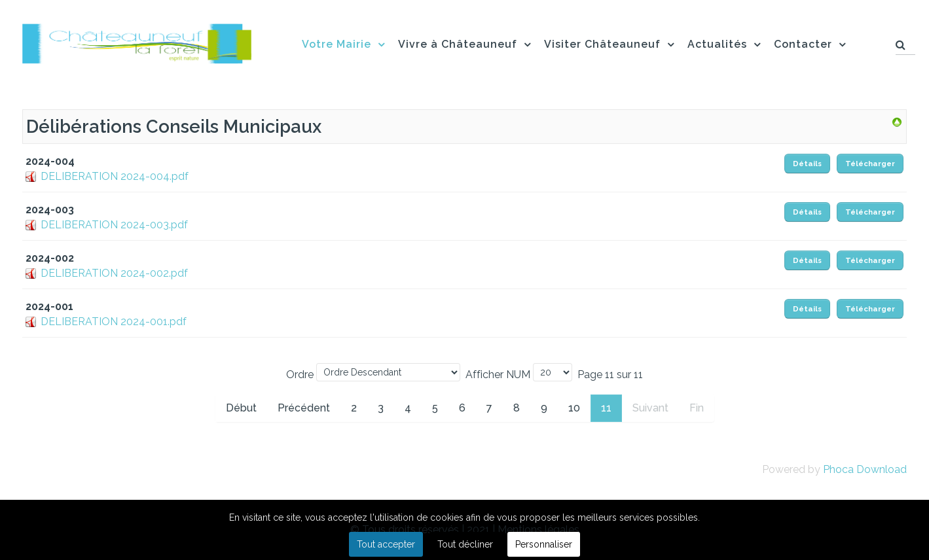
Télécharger (870, 164)
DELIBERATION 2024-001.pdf (114, 322)
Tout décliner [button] (465, 544)
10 (574, 408)
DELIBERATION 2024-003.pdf (114, 225)
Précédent (304, 408)
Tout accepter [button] (386, 544)
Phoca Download (865, 469)
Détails (807, 164)
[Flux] (137, 42)
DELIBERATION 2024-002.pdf (114, 273)
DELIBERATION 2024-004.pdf (115, 176)
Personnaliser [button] (544, 544)
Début (241, 408)
